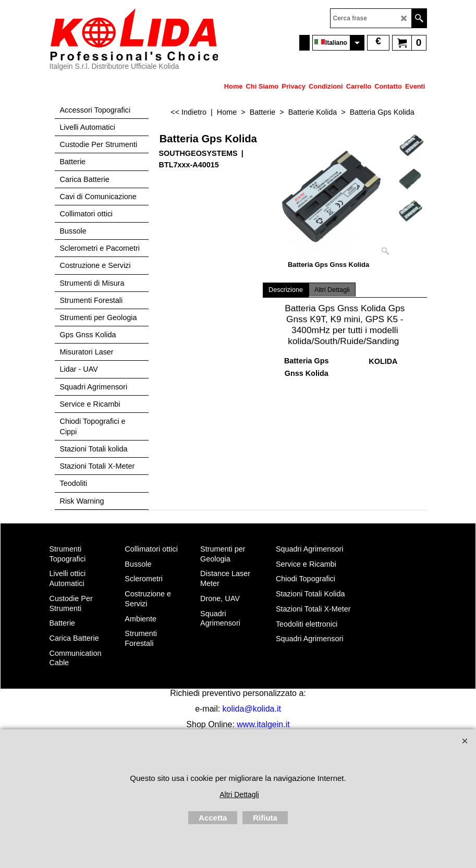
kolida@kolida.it (252, 709)
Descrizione (286, 290)
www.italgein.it (263, 724)
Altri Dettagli (332, 290)
